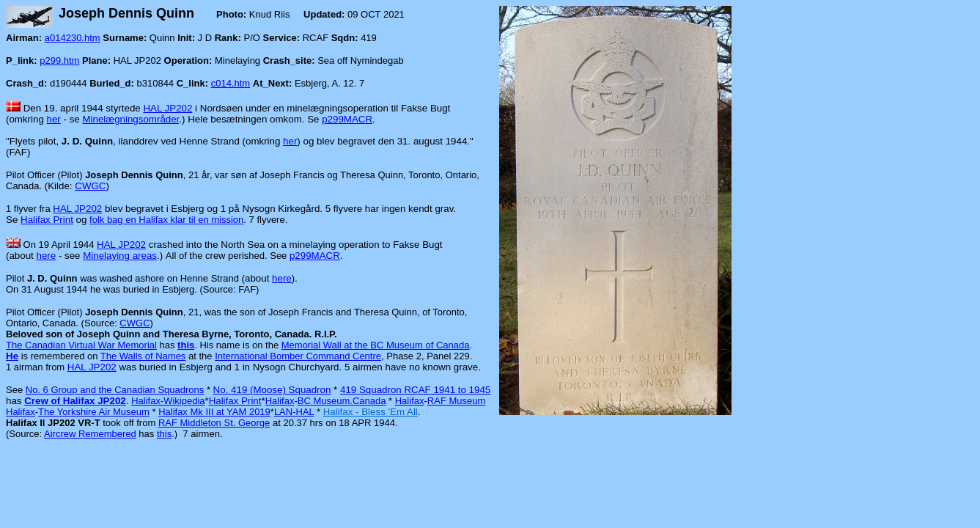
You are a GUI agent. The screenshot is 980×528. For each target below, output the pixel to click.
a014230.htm (73, 38)
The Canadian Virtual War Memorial (81, 345)
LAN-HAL (294, 412)
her (54, 119)
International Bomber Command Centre (298, 356)
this (186, 345)
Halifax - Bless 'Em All (371, 412)
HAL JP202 (167, 108)
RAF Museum (456, 401)
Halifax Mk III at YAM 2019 (214, 412)
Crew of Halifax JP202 (75, 401)
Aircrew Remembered (90, 434)
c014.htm (231, 83)
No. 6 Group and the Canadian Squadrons (115, 390)
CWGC (90, 186)
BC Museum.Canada (342, 401)
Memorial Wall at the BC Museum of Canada (376, 345)
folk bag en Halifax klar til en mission (166, 220)
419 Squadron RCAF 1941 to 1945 (415, 390)
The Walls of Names (143, 356)
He (12, 356)
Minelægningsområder (130, 119)
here (47, 256)
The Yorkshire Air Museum (94, 412)
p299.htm (59, 60)
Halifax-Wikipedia (168, 401)
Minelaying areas (120, 256)
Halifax (280, 401)
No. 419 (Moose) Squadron (272, 390)
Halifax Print (47, 220)
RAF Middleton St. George (214, 423)
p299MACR (347, 119)
